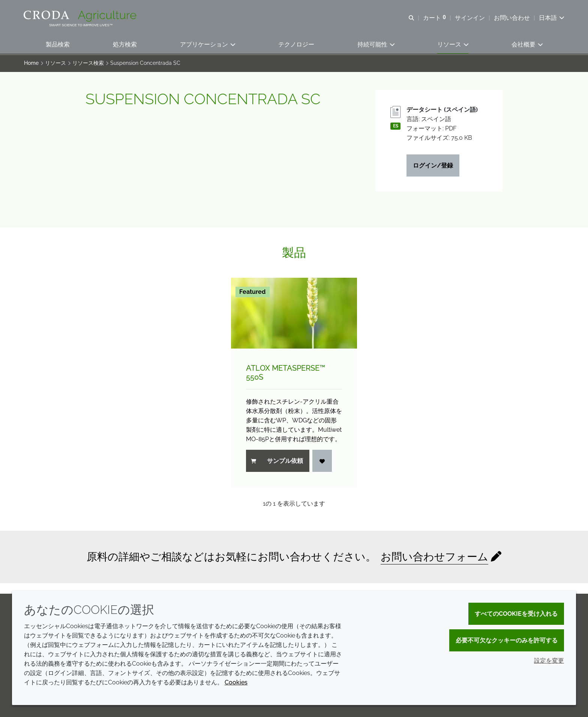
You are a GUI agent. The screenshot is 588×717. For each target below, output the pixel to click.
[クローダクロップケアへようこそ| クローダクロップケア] (81, 16)
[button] (58, 45)
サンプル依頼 (277, 462)
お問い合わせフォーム (434, 558)
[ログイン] (322, 462)
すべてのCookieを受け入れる (516, 614)
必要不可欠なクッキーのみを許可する (507, 640)
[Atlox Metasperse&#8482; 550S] (294, 314)
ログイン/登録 (433, 167)
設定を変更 (549, 661)
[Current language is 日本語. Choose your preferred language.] (551, 18)
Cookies (236, 682)
